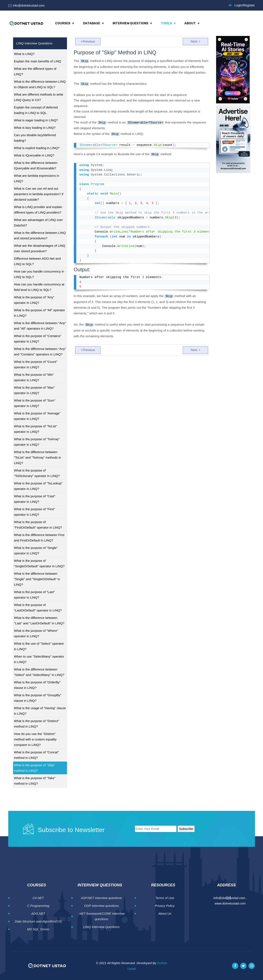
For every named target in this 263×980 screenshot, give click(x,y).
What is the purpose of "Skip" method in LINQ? (34, 768)
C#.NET (38, 898)
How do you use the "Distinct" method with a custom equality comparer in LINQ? (35, 739)
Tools (166, 23)
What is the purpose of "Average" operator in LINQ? (37, 416)
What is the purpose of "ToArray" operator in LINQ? (37, 442)
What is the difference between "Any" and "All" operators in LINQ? (40, 326)
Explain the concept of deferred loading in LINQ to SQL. (36, 110)
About (189, 23)
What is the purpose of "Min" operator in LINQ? (34, 377)
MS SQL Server (38, 929)
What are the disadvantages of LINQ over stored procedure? (40, 248)
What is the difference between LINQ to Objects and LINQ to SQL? (40, 84)
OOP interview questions (102, 906)
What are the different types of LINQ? (35, 71)
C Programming (38, 906)
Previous (88, 41)
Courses (63, 23)
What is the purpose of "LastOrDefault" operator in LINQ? (38, 608)
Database (92, 23)
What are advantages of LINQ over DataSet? (38, 223)
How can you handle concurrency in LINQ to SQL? (39, 274)
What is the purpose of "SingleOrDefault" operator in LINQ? (39, 563)
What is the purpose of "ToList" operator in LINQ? (35, 429)
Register (249, 5)
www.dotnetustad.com (230, 903)
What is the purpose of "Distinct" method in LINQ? (37, 724)
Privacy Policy (165, 906)
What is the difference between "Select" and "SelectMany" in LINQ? (39, 672)
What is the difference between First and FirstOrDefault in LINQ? (39, 538)
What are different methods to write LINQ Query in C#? (39, 97)
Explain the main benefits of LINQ (37, 61)
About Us (165, 914)
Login (238, 5)
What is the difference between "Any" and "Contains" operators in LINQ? (40, 352)
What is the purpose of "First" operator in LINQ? (34, 512)
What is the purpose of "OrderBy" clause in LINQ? (37, 685)
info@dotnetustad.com (29, 5)
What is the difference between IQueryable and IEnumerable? (36, 165)
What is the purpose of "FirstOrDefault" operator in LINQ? (38, 525)
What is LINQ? (24, 54)
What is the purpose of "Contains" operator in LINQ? (38, 339)
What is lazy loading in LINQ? (35, 128)
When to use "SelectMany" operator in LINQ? (39, 659)
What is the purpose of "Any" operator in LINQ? (34, 300)
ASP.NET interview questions (101, 898)
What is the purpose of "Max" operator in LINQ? (34, 390)
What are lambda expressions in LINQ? (37, 178)
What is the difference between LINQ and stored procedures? (40, 235)
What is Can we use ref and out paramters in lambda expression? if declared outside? (39, 194)
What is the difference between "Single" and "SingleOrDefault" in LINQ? (37, 579)
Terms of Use (165, 898)
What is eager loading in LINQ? (36, 120)
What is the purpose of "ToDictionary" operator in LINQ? (37, 473)
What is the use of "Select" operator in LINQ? (39, 646)
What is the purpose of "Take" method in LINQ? (35, 781)
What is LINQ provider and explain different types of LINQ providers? (38, 210)
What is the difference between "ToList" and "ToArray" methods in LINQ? (37, 457)
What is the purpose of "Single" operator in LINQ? (36, 550)
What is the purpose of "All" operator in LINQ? (40, 313)
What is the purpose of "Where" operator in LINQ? (36, 633)
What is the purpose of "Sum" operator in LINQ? (35, 403)
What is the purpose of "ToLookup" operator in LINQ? (38, 486)
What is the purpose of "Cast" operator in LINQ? (35, 499)
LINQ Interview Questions (102, 927)
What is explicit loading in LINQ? (37, 148)
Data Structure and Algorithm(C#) (38, 921)
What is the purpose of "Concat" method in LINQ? (36, 755)
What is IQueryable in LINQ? (34, 155)
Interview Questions (130, 23)
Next (195, 41)
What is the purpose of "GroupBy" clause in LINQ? (38, 698)
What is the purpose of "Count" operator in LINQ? (36, 364)
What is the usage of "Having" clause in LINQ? (40, 711)
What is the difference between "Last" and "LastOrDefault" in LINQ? (39, 620)
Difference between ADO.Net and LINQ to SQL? (37, 261)
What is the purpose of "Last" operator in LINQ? (34, 595)
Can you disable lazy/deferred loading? (35, 138)
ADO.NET (38, 914)
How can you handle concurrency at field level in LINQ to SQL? (39, 287)
